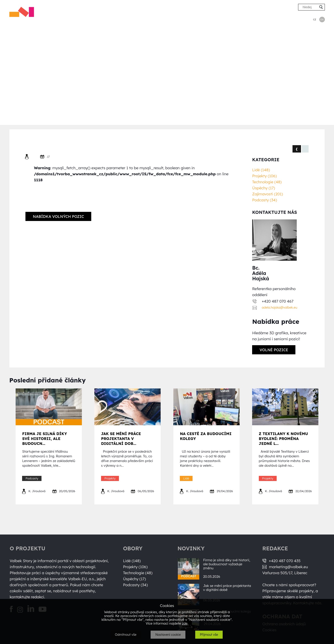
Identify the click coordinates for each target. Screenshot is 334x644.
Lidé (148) (261, 170)
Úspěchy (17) (263, 188)
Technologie (238, 19)
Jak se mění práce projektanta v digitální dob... (121, 439)
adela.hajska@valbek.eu (279, 308)
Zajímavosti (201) (268, 194)
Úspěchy (266, 19)
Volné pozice (274, 350)
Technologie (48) (267, 182)
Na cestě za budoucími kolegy (206, 436)
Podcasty (292, 19)
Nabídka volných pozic (58, 216)
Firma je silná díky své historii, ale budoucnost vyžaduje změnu (227, 564)
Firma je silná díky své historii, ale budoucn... (44, 439)
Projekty (210, 19)
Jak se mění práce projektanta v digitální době (227, 588)
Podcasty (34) (265, 200)
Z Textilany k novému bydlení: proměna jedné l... (283, 439)
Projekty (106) (264, 176)
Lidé (188, 19)
